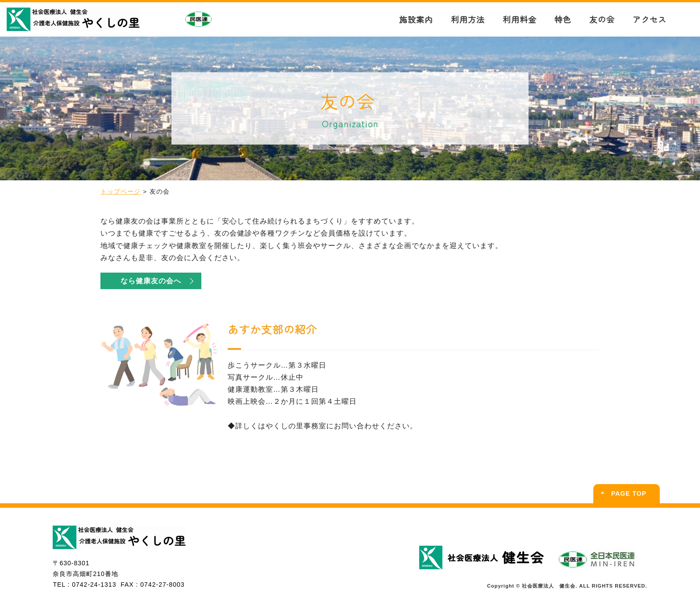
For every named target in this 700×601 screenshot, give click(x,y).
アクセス (650, 19)
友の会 (602, 19)
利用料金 (520, 19)
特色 (563, 19)
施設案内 (416, 19)
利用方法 (468, 19)
